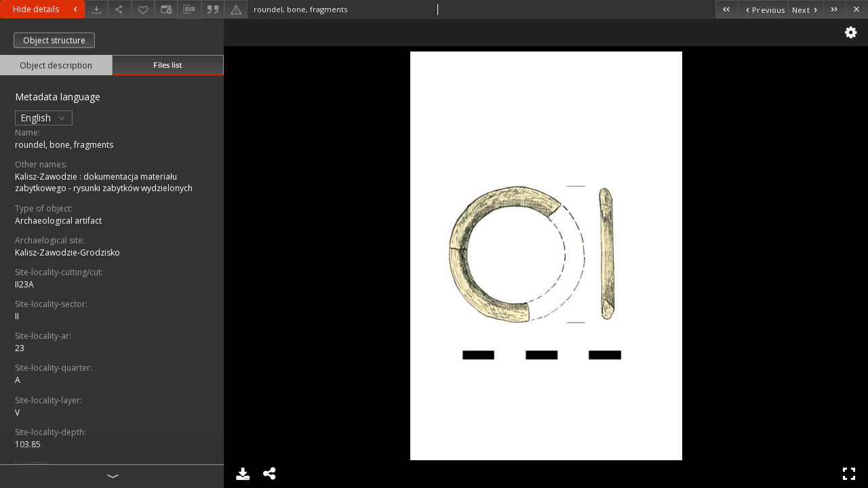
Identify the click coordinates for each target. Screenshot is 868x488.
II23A (24, 284)
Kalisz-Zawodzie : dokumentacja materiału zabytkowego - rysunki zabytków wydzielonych (104, 182)
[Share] (119, 9)
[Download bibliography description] (189, 9)
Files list (167, 65)
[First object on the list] (727, 9)
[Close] (857, 9)
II (17, 316)
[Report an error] (236, 9)
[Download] (96, 9)
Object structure (54, 40)
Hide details (47, 9)
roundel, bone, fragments (64, 145)
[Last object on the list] (834, 9)
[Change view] (166, 9)
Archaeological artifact (58, 221)
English (44, 118)
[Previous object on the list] (763, 9)
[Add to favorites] (143, 9)
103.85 (28, 444)
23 (20, 348)
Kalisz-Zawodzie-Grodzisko (67, 252)
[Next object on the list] (806, 9)
